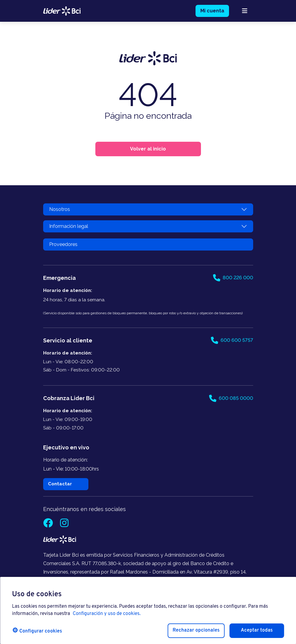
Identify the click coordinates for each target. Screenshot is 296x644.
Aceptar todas (257, 630)
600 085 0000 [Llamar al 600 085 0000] (231, 398)
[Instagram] (64, 525)
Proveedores (63, 244)
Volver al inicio (148, 149)
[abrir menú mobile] (245, 11)
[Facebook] (49, 525)
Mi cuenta (212, 11)
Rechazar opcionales (196, 630)
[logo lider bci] (62, 10)
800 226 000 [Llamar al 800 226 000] (233, 278)
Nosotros (60, 209)
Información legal (69, 226)
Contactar (60, 484)
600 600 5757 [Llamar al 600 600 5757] (232, 340)
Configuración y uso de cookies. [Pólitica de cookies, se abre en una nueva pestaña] (107, 614)
